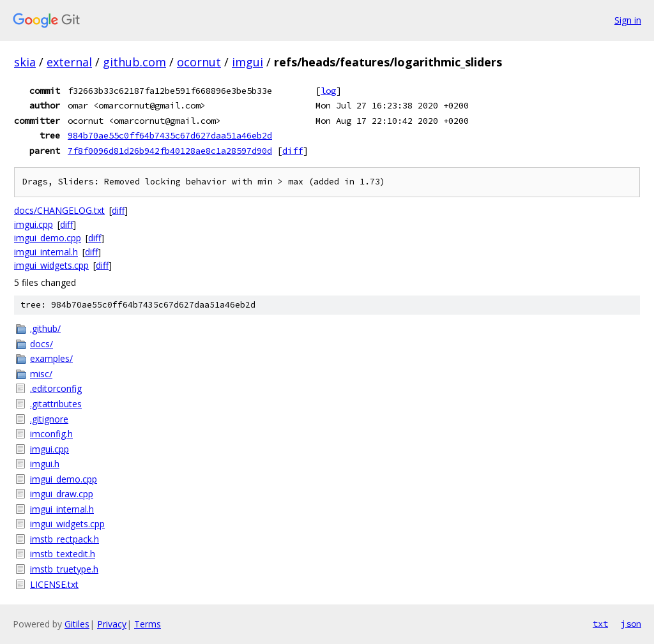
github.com (134, 62)
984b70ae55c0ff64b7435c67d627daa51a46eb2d (170, 135)
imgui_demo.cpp (48, 238)
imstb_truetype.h (64, 569)
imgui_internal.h (46, 252)
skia (25, 62)
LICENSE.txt (54, 584)
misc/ (41, 374)
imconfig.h (51, 434)
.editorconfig (56, 388)
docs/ (42, 344)
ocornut (199, 62)
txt (600, 624)
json (631, 624)
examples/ (51, 358)
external (69, 62)
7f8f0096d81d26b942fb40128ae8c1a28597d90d (170, 151)
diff (293, 151)
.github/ (45, 328)
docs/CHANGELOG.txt (59, 210)
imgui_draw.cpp (62, 494)
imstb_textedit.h (63, 554)
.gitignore (49, 419)
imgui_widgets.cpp (51, 265)
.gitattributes (56, 404)
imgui (247, 62)
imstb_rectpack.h (65, 539)
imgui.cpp (34, 224)
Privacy (112, 624)
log (328, 91)
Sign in (628, 20)
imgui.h (45, 464)
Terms (148, 624)
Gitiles (77, 624)
